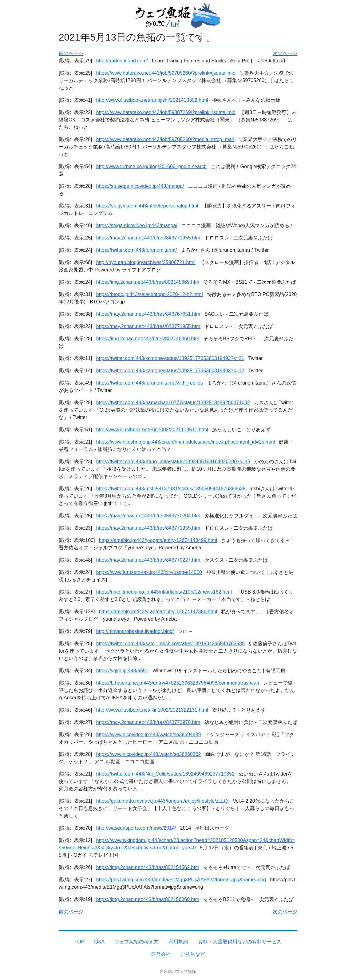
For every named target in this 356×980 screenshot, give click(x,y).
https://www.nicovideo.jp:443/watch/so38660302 (149, 754)
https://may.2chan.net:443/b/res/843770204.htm (148, 516)
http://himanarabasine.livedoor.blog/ (135, 631)
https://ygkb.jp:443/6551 (122, 671)
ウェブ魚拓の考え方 (136, 942)
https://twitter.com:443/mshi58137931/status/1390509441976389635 (171, 489)
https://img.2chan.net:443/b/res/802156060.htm (148, 899)
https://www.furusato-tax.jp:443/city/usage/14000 (149, 572)
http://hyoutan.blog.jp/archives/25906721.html (146, 262)
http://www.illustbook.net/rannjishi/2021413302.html (152, 100)
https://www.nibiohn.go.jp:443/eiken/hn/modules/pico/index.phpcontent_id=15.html (186, 442)
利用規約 (178, 942)
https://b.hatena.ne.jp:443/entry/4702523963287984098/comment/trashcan (178, 683)
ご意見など (193, 954)
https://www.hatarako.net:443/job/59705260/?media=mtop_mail (165, 139)
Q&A (99, 942)
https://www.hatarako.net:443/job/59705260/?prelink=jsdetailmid (166, 73)
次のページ (285, 53)
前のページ (71, 53)
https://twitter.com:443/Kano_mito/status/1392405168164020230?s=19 (173, 462)
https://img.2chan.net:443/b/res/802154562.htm (148, 867)
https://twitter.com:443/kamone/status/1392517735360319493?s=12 (170, 371)
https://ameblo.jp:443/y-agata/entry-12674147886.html (158, 612)
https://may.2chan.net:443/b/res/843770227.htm (148, 560)
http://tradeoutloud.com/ (122, 61)
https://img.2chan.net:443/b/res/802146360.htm (148, 339)
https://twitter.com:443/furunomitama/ (136, 250)
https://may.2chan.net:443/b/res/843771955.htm (148, 238)
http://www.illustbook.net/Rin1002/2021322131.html (152, 710)
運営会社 (161, 954)
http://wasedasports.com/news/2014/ (136, 828)
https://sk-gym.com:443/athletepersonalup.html (147, 206)
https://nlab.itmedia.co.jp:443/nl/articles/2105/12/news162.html (164, 592)
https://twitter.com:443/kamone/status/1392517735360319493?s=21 (170, 358)
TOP (79, 942)
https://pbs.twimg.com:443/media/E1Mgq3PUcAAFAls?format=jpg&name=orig (181, 880)
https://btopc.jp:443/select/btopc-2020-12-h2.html (150, 294)
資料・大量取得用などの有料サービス (240, 942)
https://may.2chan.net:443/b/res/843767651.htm (148, 314)
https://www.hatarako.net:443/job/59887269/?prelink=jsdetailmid (166, 112)
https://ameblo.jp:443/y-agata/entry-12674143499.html (158, 540)
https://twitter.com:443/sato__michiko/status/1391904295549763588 (170, 644)
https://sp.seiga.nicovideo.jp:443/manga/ (140, 186)
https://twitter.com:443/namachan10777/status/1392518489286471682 (173, 403)
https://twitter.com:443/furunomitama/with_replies (150, 383)
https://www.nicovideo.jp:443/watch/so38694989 (149, 735)
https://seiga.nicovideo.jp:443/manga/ (137, 225)
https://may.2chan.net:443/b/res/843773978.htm (148, 722)
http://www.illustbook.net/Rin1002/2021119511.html (152, 430)
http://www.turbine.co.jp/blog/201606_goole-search (151, 166)
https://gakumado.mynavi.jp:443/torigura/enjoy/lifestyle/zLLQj (162, 801)
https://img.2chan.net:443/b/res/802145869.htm (148, 282)
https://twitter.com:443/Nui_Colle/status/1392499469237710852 (165, 774)
